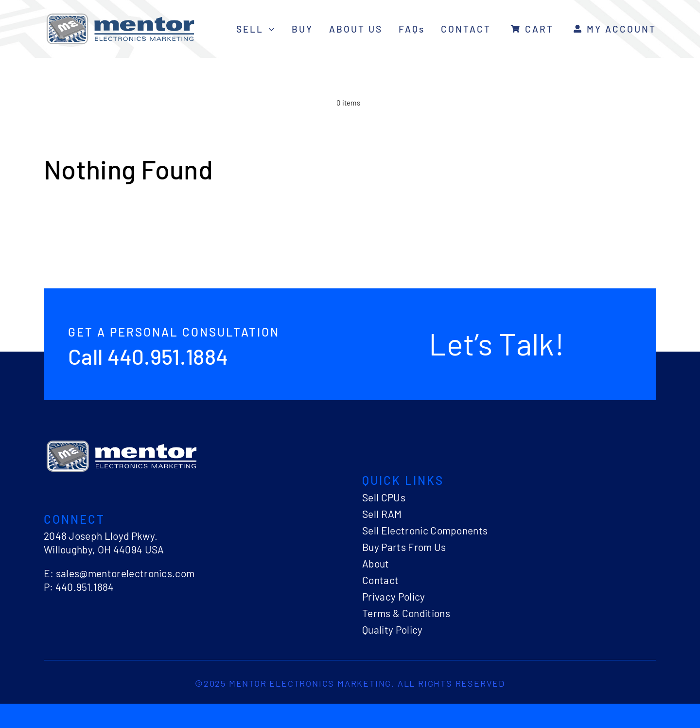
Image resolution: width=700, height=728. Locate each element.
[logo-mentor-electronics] (120, 15)
